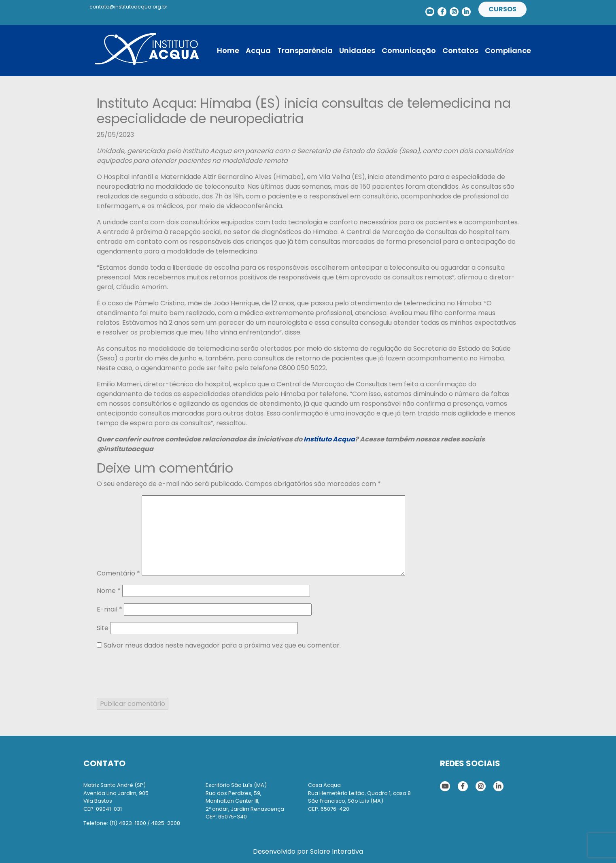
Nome (109, 591)
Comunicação (409, 50)
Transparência (305, 50)
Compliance (508, 50)
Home (228, 50)
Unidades (357, 50)
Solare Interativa (337, 851)
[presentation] (158, 673)
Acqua (258, 50)
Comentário (118, 573)
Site (103, 628)
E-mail (109, 609)
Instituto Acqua (329, 439)
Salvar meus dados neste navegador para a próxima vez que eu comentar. (222, 645)
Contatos (460, 50)
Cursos (502, 9)
